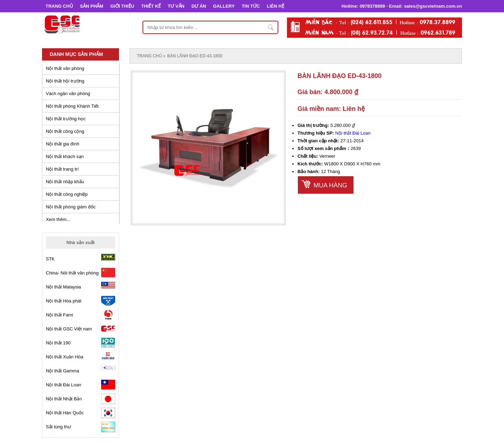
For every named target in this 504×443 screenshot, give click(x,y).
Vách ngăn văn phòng (68, 94)
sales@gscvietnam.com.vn (433, 6)
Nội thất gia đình (62, 144)
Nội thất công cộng (65, 131)
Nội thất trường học (66, 119)
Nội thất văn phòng (65, 68)
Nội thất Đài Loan (353, 133)
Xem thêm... (58, 219)
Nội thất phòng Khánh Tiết (72, 106)
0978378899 (372, 6)
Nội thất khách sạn (65, 156)
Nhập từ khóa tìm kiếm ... (271, 27)
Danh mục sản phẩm (76, 54)
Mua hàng (330, 185)
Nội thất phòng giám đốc (71, 207)
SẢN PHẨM (92, 6)
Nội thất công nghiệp (67, 194)
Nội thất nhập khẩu (65, 182)
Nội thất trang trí (62, 169)
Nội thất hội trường (65, 81)
